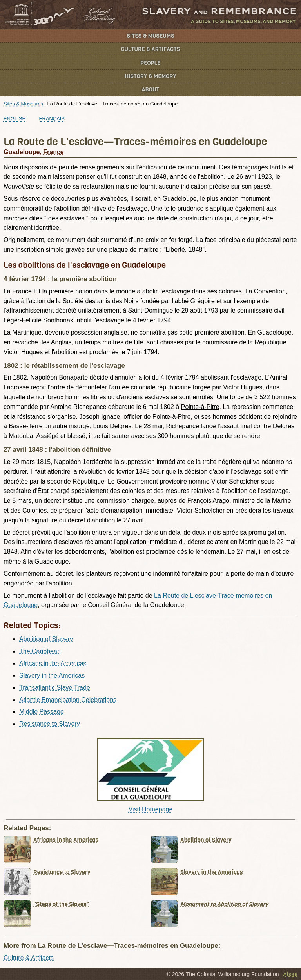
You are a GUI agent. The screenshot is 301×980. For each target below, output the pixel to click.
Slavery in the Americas (52, 675)
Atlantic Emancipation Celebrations (68, 700)
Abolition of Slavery (46, 639)
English (15, 119)
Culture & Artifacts (150, 49)
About (151, 90)
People (150, 63)
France (53, 152)
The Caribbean (40, 651)
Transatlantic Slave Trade (55, 688)
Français (52, 119)
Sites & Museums (151, 36)
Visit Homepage (151, 809)
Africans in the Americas (53, 663)
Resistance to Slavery (50, 724)
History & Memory (151, 76)
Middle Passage (42, 712)
